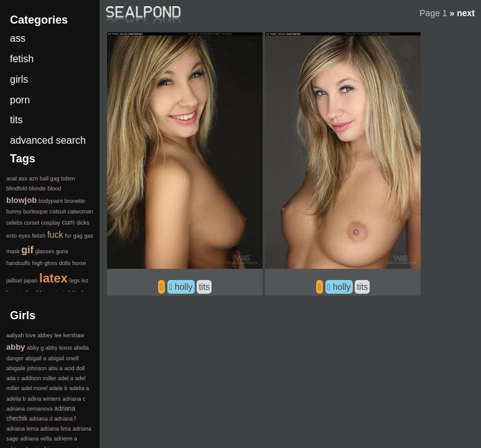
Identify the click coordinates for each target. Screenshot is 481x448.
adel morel (34, 388)
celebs (14, 223)
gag (78, 236)
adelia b (16, 399)
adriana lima (56, 429)
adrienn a (65, 439)
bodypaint (51, 201)
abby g (35, 348)
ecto (12, 236)
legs (74, 281)
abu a (56, 368)
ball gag (50, 179)
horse (79, 263)
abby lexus (59, 348)
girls (19, 79)
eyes (25, 236)
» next (462, 13)
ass (18, 38)
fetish (22, 59)
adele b (58, 388)
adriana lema (22, 429)
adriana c (74, 399)
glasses (45, 251)
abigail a (36, 358)
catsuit (58, 212)
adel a (66, 378)
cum (68, 222)
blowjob (21, 200)
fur (68, 236)
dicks (83, 223)
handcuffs (18, 263)
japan (30, 281)
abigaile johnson (26, 368)
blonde (37, 189)
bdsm (68, 179)
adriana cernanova (30, 409)
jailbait (14, 281)
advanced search (48, 140)
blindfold (17, 189)
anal (12, 179)
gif (27, 250)
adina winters (44, 399)
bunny (14, 212)
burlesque (35, 212)
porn (20, 100)
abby (16, 347)
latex (54, 278)
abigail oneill (63, 358)
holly (184, 287)
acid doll (74, 368)
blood (54, 189)
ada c (13, 378)
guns (62, 251)
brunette (75, 201)
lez (85, 281)
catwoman (80, 212)
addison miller (39, 378)
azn (34, 179)
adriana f (65, 419)
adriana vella (36, 439)
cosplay (51, 223)
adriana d (41, 419)
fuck (55, 235)
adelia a (79, 388)
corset (32, 223)
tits (204, 287)
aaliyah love (21, 335)
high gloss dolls (52, 263)
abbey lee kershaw (61, 335)
